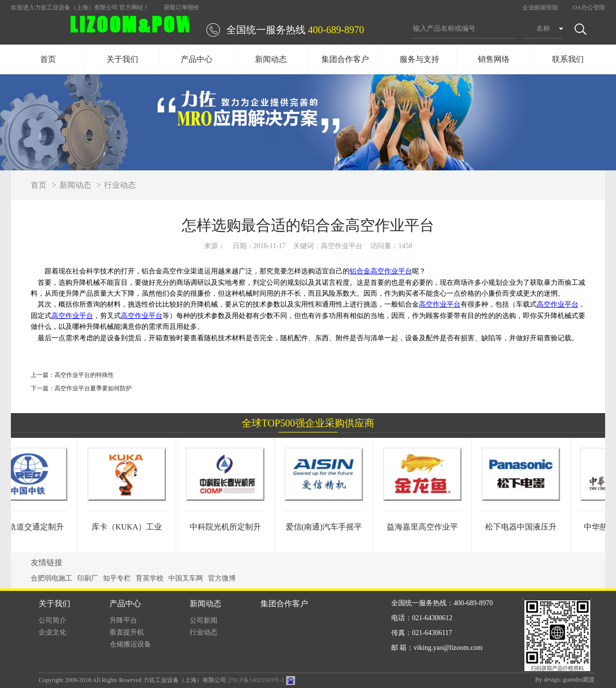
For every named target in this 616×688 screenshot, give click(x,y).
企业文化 (52, 632)
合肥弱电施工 (51, 578)
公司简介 (52, 620)
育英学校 (150, 578)
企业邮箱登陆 (540, 7)
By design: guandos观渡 (565, 680)
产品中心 (197, 59)
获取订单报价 (182, 7)
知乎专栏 (117, 578)
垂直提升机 (127, 632)
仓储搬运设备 (130, 644)
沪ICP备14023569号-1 (256, 680)
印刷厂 (88, 578)
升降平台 (123, 620)
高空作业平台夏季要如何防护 (93, 388)
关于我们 (122, 59)
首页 (48, 59)
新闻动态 (271, 59)
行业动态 (120, 185)
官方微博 (222, 578)
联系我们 (568, 59)
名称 (543, 28)
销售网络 (494, 59)
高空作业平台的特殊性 (84, 375)
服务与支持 (419, 59)
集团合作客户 (345, 59)
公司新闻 (204, 620)
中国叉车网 (186, 578)
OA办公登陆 (589, 7)
